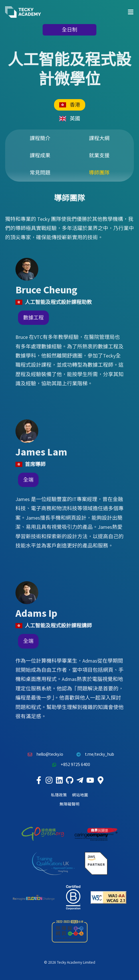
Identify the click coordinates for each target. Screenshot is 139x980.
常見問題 (40, 173)
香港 (70, 105)
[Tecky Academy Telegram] (80, 780)
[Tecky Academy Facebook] (39, 780)
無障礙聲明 (69, 804)
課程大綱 (99, 138)
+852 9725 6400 (69, 765)
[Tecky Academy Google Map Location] (100, 780)
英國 (70, 118)
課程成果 (40, 155)
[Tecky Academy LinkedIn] (59, 780)
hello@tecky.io (44, 755)
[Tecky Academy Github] (69, 780)
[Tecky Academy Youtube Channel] (90, 780)
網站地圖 (80, 795)
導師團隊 (99, 173)
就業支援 (99, 155)
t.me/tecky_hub (94, 755)
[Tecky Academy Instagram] (49, 780)
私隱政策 (59, 795)
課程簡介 (40, 138)
